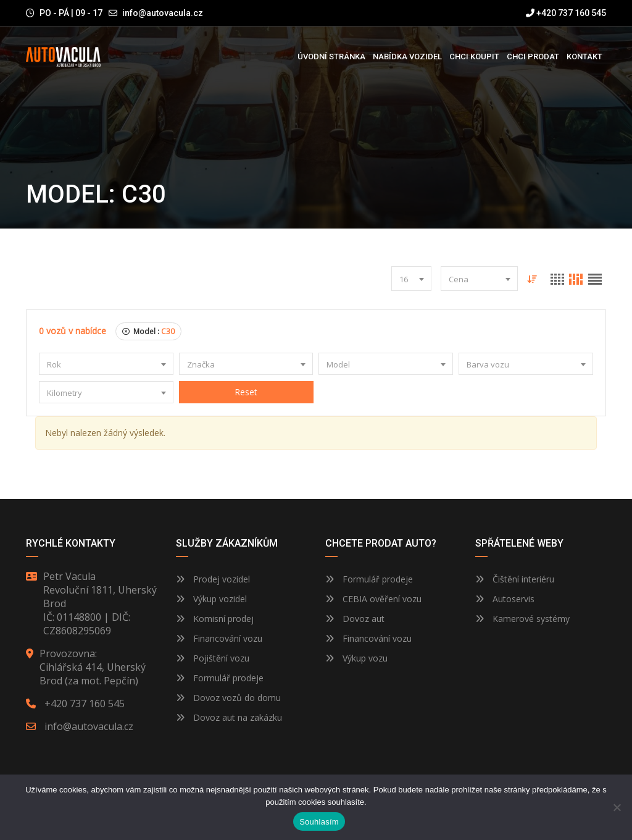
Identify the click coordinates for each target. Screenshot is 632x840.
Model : (148, 331)
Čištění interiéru (515, 579)
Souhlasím (319, 822)
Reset (246, 392)
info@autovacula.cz (163, 13)
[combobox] (411, 279)
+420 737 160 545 (566, 13)
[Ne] (617, 807)
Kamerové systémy (522, 619)
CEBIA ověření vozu (382, 599)
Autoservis (505, 599)
